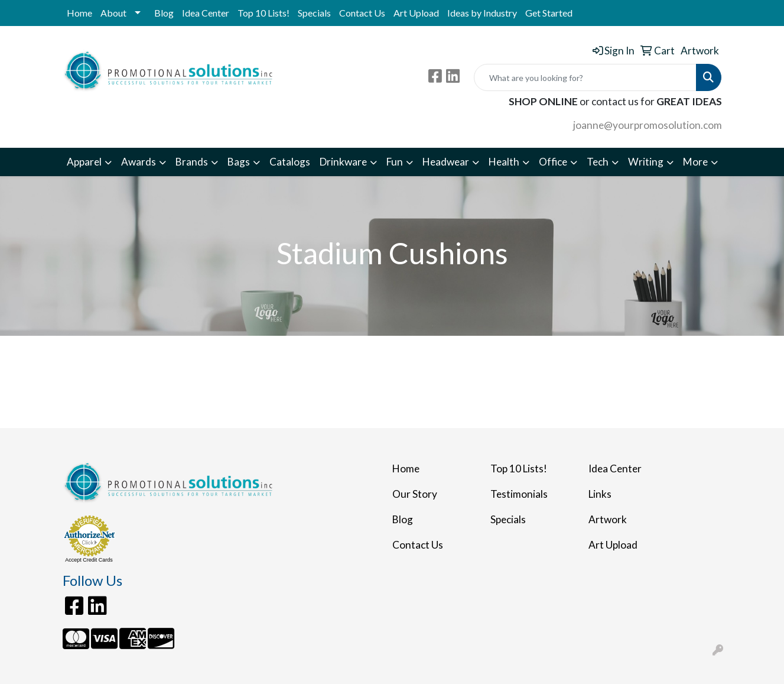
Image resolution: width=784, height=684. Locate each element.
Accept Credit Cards (89, 560)
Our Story (415, 494)
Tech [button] (598, 162)
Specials (314, 13)
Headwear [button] (446, 162)
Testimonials (519, 494)
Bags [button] (239, 162)
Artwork (608, 519)
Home (79, 13)
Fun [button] (395, 162)
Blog (164, 13)
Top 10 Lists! (263, 13)
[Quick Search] (585, 77)
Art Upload (416, 13)
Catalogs (290, 162)
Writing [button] (646, 162)
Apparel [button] (84, 162)
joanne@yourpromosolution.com (648, 125)
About (113, 13)
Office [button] (553, 162)
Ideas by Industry (482, 13)
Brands (192, 162)
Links (600, 494)
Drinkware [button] (343, 162)
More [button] (695, 162)
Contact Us (362, 13)
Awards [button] (139, 162)
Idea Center (206, 13)
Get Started (549, 13)
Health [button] (504, 162)
